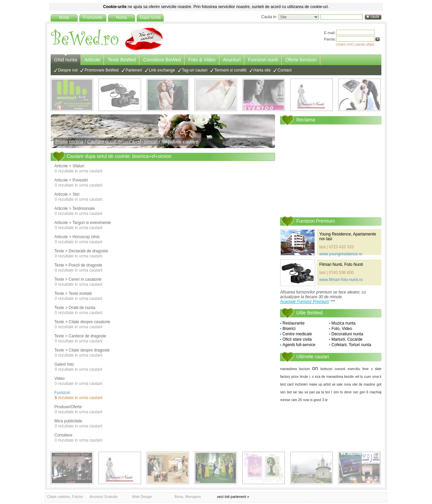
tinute (304, 377)
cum (368, 376)
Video (59, 379)
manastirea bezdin (340, 377)
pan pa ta (317, 392)
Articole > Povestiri (71, 180)
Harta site (262, 70)
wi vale (337, 384)
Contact (284, 70)
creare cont (344, 44)
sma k (377, 377)
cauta (375, 17)
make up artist (320, 384)
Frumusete (93, 18)
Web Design (142, 497)
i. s (311, 377)
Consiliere (63, 435)
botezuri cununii (333, 369)
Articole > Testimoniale (75, 208)
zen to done (343, 392)
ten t (329, 392)
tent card (287, 384)
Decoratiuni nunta (347, 334)
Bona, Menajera (188, 497)
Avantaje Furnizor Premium (305, 302)
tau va (303, 392)
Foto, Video (342, 329)
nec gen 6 (361, 392)
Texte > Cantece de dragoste (80, 336)
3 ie (325, 400)
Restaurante (293, 323)
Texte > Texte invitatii (73, 293)
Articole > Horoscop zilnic (77, 237)
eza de (320, 377)
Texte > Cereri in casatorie (78, 279)
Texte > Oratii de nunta (75, 308)
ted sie (292, 392)
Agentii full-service (299, 345)
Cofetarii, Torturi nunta (351, 345)
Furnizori (62, 393)
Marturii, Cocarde (347, 339)
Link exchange (162, 70)
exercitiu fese (358, 369)
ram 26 (296, 400)
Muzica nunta (343, 323)
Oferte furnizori (301, 60)
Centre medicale (297, 334)
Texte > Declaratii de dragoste (81, 251)
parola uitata (365, 44)
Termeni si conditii (230, 70)
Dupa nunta (150, 18)
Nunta (122, 18)
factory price (289, 377)
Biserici (289, 329)
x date (376, 369)
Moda (64, 18)
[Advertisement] (331, 170)
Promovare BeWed (101, 70)
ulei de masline (364, 384)
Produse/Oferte (68, 407)
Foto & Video (202, 60)
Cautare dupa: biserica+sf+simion (122, 142)
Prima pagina (69, 142)
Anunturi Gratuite (103, 497)
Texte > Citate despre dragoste (82, 350)
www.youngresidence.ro (341, 254)
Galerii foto (64, 364)
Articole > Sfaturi (69, 166)
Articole (93, 60)
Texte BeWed (122, 60)
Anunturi (232, 60)
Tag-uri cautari (195, 70)
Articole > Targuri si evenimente (83, 223)
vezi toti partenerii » (233, 497)
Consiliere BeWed (162, 60)
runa (347, 384)
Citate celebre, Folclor (65, 497)
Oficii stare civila (297, 339)
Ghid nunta (66, 60)
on (315, 368)
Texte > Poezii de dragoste (78, 265)
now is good (312, 400)
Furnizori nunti (263, 60)
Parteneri (134, 70)
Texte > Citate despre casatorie (82, 322)
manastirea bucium (295, 369)
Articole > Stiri (67, 194)
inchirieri (301, 384)
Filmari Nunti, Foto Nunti (341, 264)
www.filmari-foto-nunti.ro (341, 280)
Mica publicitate (68, 421)
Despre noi (68, 70)
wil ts (359, 377)
